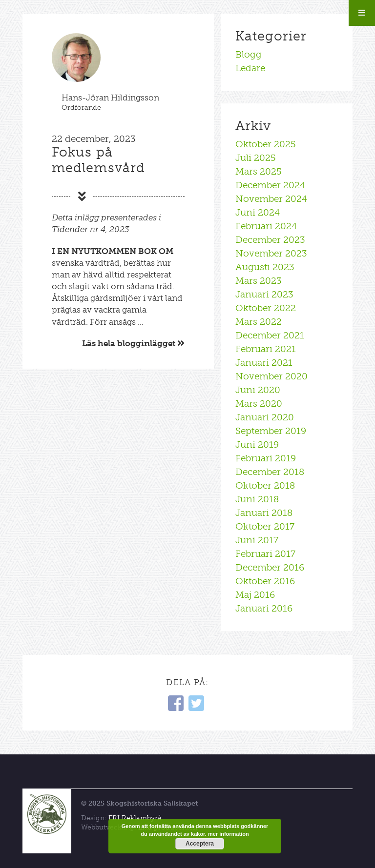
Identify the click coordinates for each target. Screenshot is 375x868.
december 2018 (270, 472)
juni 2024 (258, 212)
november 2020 (271, 376)
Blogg (249, 54)
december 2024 (270, 185)
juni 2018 (257, 499)
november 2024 (271, 199)
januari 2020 (265, 417)
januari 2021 (264, 363)
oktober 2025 (266, 144)
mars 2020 (259, 404)
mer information (229, 834)
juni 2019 (257, 444)
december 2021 (270, 335)
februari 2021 (266, 349)
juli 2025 (256, 158)
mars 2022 (259, 322)
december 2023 (270, 240)
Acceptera (200, 844)
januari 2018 (264, 513)
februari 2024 (266, 226)
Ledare (250, 68)
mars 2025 (259, 171)
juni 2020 (258, 390)
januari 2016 (264, 608)
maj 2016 (255, 595)
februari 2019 (266, 458)
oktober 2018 (265, 485)
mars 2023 (259, 281)
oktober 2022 (266, 308)
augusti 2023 (265, 267)
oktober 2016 (265, 581)
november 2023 (271, 253)
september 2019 (271, 431)
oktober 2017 (265, 526)
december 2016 (270, 567)
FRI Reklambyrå (135, 818)
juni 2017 (257, 540)
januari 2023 (264, 294)
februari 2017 (265, 554)
